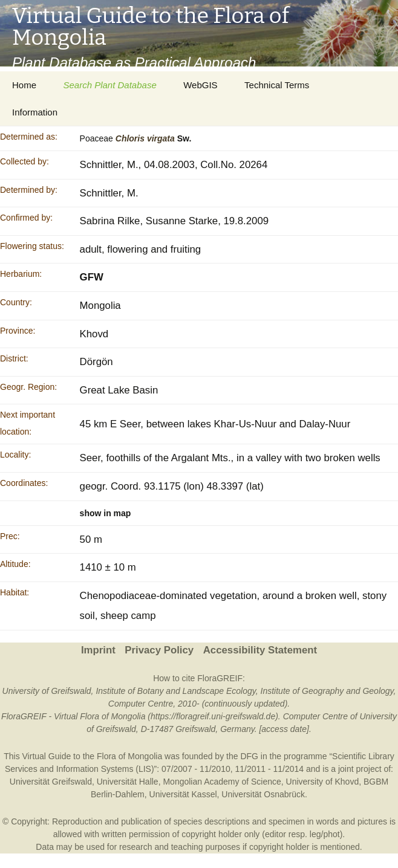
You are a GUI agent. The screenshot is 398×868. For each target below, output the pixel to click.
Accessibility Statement (260, 650)
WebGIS (200, 85)
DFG (249, 756)
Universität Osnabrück (263, 794)
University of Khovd (323, 782)
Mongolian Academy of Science (222, 782)
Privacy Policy (159, 650)
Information (35, 112)
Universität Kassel (183, 794)
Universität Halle (128, 782)
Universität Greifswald (51, 782)
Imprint (98, 650)
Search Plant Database (109, 85)
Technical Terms (277, 85)
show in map (106, 513)
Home (24, 85)
